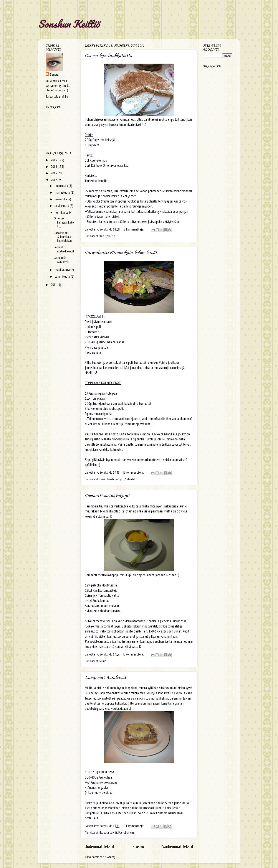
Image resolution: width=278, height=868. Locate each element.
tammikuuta (63, 276)
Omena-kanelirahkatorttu (109, 56)
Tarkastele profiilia (57, 96)
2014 (54, 166)
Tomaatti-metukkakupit (107, 496)
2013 (54, 173)
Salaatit (130, 479)
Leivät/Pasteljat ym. (112, 479)
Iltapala (104, 832)
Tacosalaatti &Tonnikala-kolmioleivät (121, 253)
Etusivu (138, 846)
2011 (54, 285)
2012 (54, 180)
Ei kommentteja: (134, 229)
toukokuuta (62, 206)
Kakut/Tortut (108, 236)
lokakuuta (61, 199)
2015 (54, 160)
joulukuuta (62, 186)
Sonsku (54, 74)
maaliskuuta (63, 270)
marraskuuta (63, 192)
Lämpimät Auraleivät (106, 678)
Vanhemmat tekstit (178, 846)
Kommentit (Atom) (103, 857)
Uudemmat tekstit (99, 846)
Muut (103, 661)
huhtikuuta (62, 212)
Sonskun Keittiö (69, 24)
